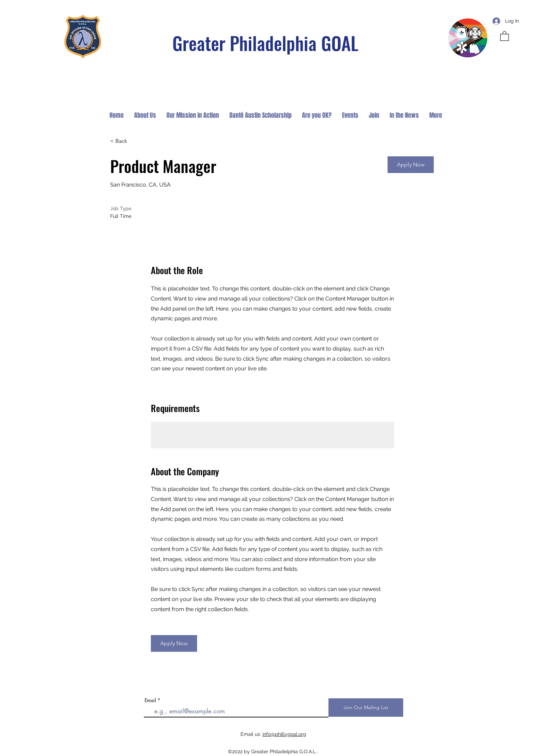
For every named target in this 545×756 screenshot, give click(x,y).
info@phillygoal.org (284, 734)
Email (150, 700)
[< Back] (135, 141)
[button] (505, 36)
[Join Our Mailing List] (366, 708)
